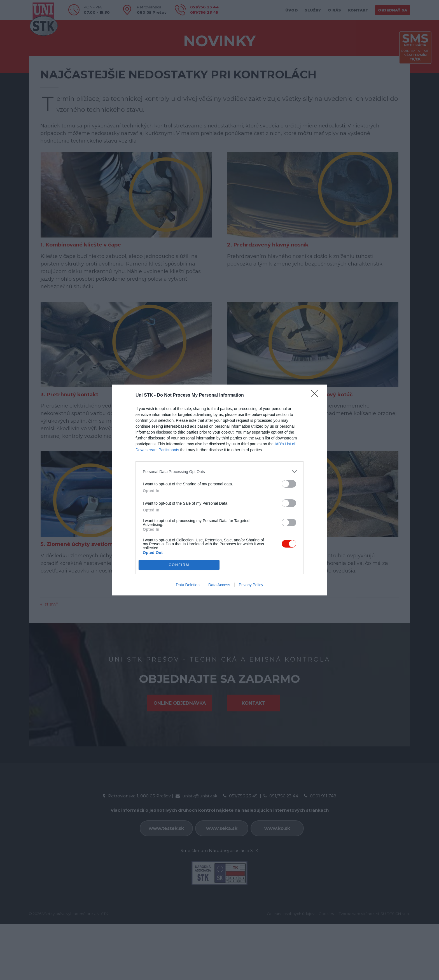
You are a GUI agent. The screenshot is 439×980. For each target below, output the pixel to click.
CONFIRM (179, 565)
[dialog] (219, 490)
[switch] (289, 484)
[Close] (316, 395)
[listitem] (219, 472)
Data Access (219, 585)
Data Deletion (188, 585)
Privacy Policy (251, 585)
